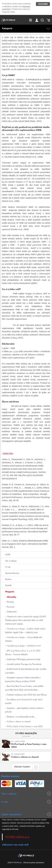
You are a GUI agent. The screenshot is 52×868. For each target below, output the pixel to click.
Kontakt (8, 585)
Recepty (10, 602)
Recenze (10, 607)
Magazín (10, 592)
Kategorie (7, 28)
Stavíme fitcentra (12, 573)
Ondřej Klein (8, 453)
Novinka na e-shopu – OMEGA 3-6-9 (24, 646)
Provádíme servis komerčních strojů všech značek (24, 701)
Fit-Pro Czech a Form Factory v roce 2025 (25, 726)
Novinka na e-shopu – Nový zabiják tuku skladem (24, 639)
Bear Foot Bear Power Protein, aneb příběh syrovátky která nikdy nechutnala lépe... (24, 688)
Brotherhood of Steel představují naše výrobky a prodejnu (26, 671)
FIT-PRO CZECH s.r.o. (18, 837)
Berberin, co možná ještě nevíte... (21, 717)
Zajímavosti (11, 612)
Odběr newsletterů (11, 814)
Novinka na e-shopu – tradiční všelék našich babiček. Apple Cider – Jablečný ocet (25, 630)
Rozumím (43, 4)
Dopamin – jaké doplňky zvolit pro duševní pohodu (24, 710)
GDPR (8, 555)
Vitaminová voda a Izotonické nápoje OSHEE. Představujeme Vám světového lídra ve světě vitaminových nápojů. (26, 620)
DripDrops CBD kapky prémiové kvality (23, 659)
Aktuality (11, 597)
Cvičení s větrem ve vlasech (19, 721)
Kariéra (8, 579)
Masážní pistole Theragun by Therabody (24, 664)
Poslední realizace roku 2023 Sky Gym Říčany (27, 695)
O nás (8, 567)
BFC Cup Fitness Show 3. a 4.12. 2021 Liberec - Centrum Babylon (23, 652)
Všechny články (23, 767)
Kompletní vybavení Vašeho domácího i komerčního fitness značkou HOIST (23, 679)
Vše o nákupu (11, 561)
